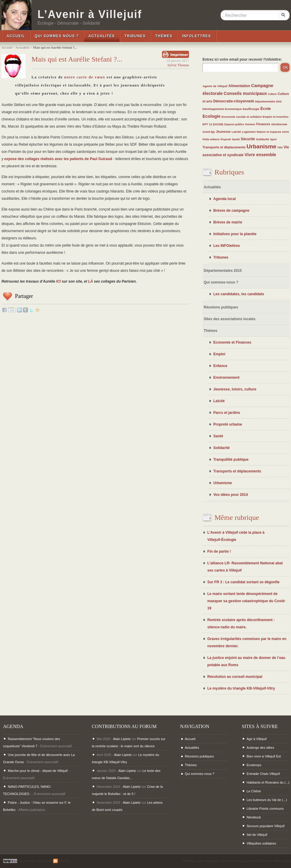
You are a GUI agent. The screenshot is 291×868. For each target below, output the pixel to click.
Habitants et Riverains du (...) (268, 782)
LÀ (91, 281)
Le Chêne (254, 791)
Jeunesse (223, 132)
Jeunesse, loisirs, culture (235, 389)
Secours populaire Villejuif (265, 826)
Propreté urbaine (228, 424)
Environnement (226, 378)
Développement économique (222, 109)
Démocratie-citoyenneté (234, 101)
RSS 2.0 (61, 861)
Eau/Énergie (251, 109)
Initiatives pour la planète (235, 234)
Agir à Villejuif (256, 739)
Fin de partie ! (219, 551)
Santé (236, 139)
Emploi (219, 354)
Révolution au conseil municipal (235, 677)
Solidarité (262, 139)
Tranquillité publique (231, 460)
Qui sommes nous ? (57, 36)
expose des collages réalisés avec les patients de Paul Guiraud (58, 159)
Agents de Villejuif (215, 86)
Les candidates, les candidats (239, 294)
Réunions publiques (221, 307)
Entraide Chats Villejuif (263, 774)
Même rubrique (237, 517)
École (266, 109)
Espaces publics (234, 124)
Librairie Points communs (265, 809)
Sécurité (248, 139)
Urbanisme (261, 146)
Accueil (16, 36)
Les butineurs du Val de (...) (267, 800)
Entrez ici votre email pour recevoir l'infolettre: (242, 59)
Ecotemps (254, 765)
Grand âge (209, 132)
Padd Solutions (229, 861)
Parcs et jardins (227, 413)
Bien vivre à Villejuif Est (264, 756)
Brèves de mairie (228, 222)
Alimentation (239, 86)
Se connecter (27, 861)
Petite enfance (211, 139)
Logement (249, 132)
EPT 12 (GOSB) (213, 124)
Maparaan (212, 861)
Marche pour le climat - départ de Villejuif (38, 771)
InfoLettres (197, 36)
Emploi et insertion (275, 117)
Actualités (102, 36)
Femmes (250, 124)
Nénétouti (254, 817)
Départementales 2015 (268, 102)
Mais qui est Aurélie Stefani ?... (77, 59)
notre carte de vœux (85, 77)
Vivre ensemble (260, 155)
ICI (58, 281)
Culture (272, 94)
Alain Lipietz (122, 739)
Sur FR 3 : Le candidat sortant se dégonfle (243, 582)
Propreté (226, 139)
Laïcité (236, 132)
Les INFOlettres (227, 246)
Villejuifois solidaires (261, 843)
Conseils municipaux (245, 93)
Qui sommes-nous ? (221, 282)
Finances (263, 124)
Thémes (164, 36)
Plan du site (44, 861)
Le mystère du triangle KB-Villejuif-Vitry (241, 688)
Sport (273, 139)
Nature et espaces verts (273, 132)
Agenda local (225, 199)
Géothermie (279, 124)
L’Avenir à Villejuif (90, 14)
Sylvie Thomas (178, 65)
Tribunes (135, 36)
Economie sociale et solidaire (242, 117)
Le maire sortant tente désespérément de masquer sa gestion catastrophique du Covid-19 (246, 601)
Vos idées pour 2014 (231, 495)
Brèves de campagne (231, 211)
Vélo (280, 147)
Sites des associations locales (230, 319)
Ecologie (211, 116)
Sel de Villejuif (257, 835)
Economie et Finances (232, 342)
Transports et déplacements (224, 147)
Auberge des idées (260, 748)
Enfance (220, 366)
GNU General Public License (273, 861)
